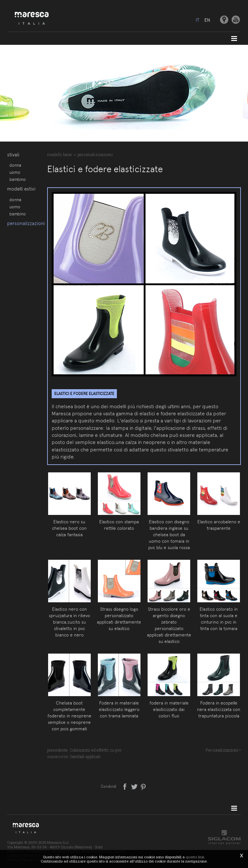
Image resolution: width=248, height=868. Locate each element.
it (197, 20)
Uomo (15, 172)
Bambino (18, 179)
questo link (195, 857)
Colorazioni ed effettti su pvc (96, 750)
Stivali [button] (13, 155)
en (207, 20)
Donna (15, 165)
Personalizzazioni (24, 224)
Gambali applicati (85, 756)
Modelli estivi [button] (21, 189)
